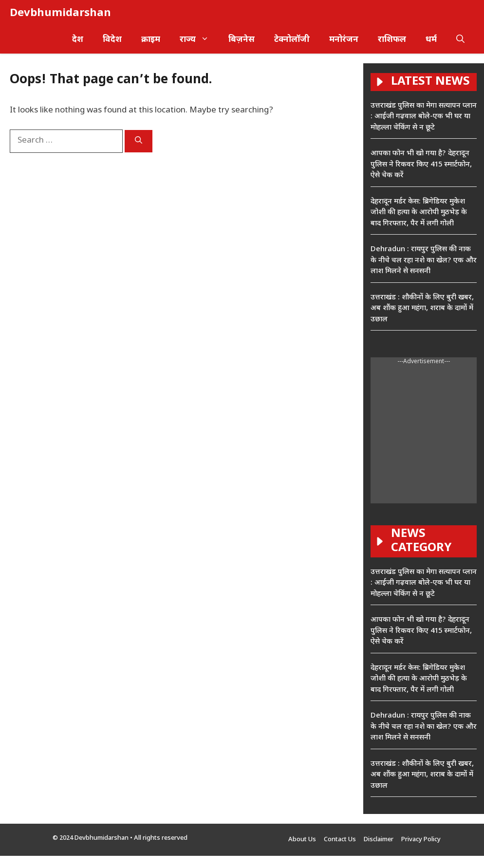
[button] (460, 40)
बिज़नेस (242, 40)
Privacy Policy (421, 840)
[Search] (139, 141)
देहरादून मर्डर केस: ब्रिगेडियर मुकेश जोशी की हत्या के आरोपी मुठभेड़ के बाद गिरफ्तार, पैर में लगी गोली (419, 213)
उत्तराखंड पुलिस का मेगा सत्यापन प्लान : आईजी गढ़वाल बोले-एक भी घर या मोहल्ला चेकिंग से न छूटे (424, 117)
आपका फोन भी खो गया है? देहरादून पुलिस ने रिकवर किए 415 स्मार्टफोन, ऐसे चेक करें (421, 165)
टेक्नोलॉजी (292, 40)
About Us (302, 840)
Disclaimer (379, 840)
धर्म (431, 40)
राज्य (199, 40)
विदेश (112, 40)
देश (78, 40)
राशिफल (392, 40)
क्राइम (151, 40)
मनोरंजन (344, 40)
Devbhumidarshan (60, 13)
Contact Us (340, 840)
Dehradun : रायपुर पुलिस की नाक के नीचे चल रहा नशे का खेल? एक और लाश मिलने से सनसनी (424, 260)
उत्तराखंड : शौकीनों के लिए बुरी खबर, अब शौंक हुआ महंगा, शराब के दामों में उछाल (422, 309)
